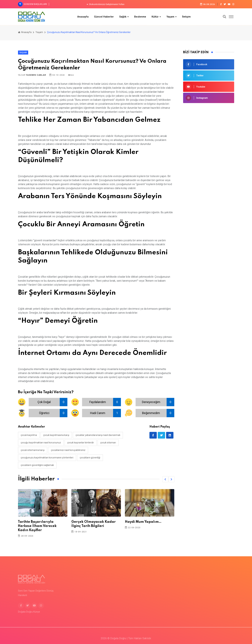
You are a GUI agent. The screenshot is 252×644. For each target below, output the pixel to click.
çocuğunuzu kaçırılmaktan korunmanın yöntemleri (47, 458)
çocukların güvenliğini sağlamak (37, 465)
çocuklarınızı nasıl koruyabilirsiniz (68, 450)
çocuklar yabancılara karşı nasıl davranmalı (98, 435)
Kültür (155, 17)
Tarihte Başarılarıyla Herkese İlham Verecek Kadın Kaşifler (37, 526)
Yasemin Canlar (36, 75)
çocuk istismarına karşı (33, 450)
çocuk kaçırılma (29, 435)
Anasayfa (83, 17)
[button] (165, 479)
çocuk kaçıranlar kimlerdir (81, 443)
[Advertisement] (209, 131)
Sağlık (123, 17)
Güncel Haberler (104, 17)
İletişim (186, 17)
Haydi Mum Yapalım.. (143, 522)
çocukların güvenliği (90, 458)
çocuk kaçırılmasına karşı (56, 435)
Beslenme (140, 17)
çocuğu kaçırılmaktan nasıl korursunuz (41, 443)
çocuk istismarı (108, 443)
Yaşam (170, 17)
